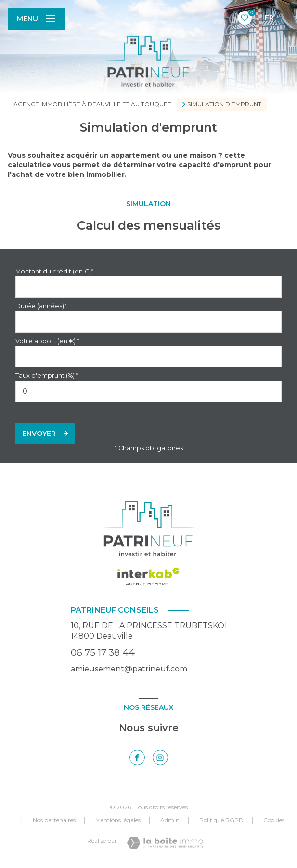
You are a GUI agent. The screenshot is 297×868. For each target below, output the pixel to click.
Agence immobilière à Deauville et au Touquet (92, 104)
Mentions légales (118, 820)
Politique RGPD (221, 820)
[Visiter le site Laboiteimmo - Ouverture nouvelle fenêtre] (165, 843)
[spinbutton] (148, 391)
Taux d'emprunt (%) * (47, 376)
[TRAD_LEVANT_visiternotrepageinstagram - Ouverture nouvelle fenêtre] (160, 757)
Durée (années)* (41, 306)
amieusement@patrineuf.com (129, 669)
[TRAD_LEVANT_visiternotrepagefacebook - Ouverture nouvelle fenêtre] (137, 757)
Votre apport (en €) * (47, 341)
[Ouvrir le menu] (36, 19)
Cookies (274, 820)
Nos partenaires (54, 820)
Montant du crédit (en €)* (54, 271)
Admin (170, 820)
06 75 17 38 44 (103, 652)
